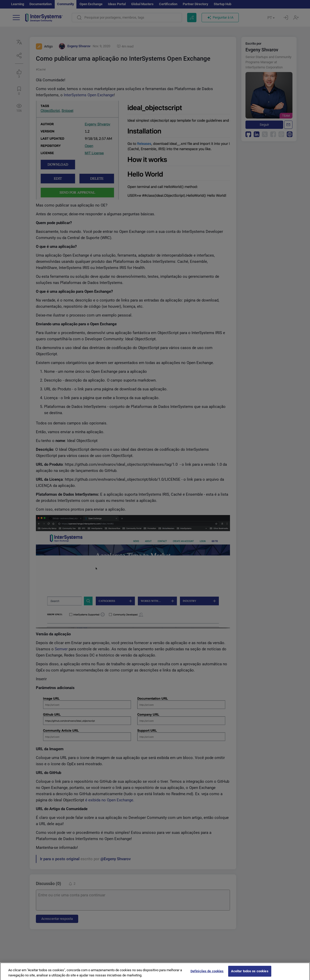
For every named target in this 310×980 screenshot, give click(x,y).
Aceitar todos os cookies (250, 974)
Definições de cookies (207, 974)
